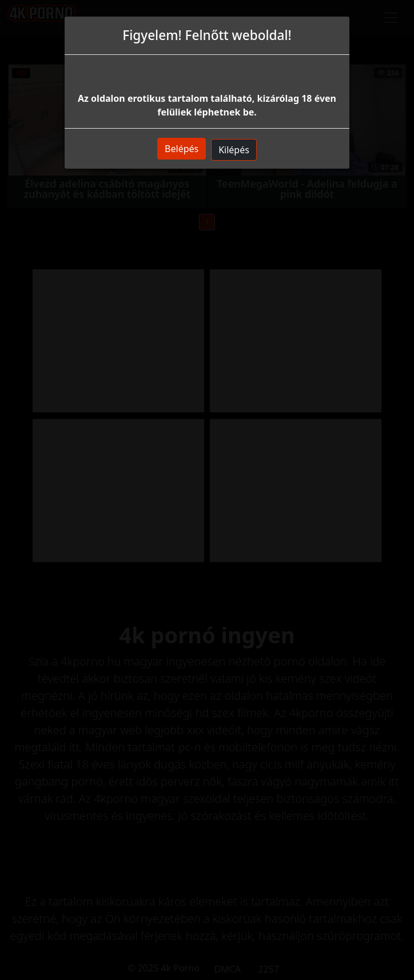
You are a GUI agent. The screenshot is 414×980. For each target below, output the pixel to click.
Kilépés (234, 150)
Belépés (182, 149)
